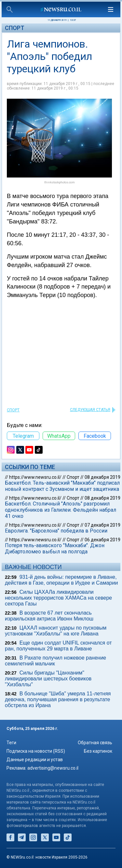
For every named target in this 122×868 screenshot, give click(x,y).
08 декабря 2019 (102, 477)
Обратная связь (95, 743)
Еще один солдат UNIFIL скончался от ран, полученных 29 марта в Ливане (58, 646)
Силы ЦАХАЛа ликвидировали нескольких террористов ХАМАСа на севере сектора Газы (58, 598)
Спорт (15, 28)
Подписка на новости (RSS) (36, 751)
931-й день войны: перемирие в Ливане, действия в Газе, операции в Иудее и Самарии (61, 580)
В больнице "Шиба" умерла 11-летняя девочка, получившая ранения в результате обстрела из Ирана (58, 699)
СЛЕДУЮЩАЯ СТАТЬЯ (90, 410)
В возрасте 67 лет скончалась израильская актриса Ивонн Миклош (49, 616)
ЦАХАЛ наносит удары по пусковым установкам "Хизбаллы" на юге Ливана (56, 631)
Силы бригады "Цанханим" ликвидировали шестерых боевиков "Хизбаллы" (48, 679)
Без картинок (98, 751)
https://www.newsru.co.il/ (35, 477)
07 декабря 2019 (102, 525)
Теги (11, 743)
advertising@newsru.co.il (53, 768)
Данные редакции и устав (35, 760)
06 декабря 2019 (102, 540)
